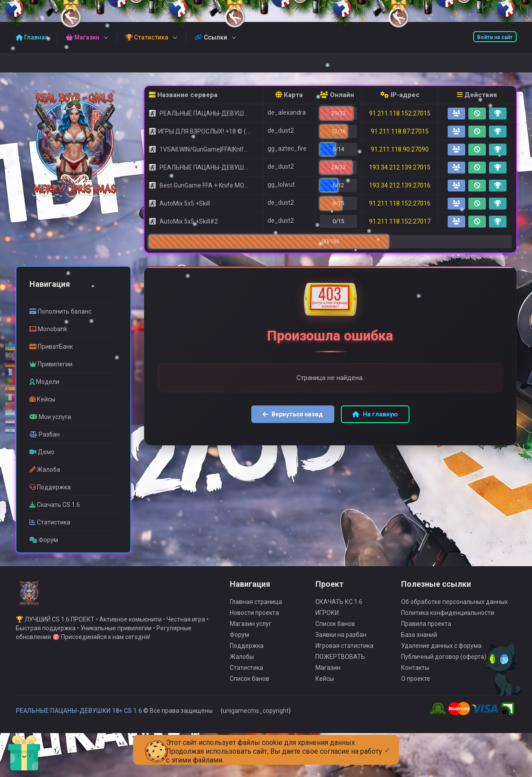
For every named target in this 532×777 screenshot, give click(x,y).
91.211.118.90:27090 (400, 149)
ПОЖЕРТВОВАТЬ (340, 661)
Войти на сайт (495, 37)
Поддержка (247, 650)
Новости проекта (254, 617)
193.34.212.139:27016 (400, 185)
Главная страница (256, 606)
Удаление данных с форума (441, 650)
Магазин (328, 672)
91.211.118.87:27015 (400, 131)
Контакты (415, 672)
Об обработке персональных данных (454, 606)
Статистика (246, 672)
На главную (375, 414)
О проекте (416, 683)
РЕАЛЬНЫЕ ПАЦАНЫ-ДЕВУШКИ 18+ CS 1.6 (79, 715)
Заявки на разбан (341, 639)
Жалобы (242, 661)
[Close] (387, 743)
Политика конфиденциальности (448, 617)
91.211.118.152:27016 (400, 203)
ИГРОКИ (327, 617)
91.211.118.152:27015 (400, 113)
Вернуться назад (293, 414)
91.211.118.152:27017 (400, 221)
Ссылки (211, 37)
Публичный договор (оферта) (444, 661)
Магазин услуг (251, 628)
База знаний (419, 639)
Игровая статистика (344, 650)
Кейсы (325, 683)
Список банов (250, 683)
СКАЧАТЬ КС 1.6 (339, 606)
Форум (239, 639)
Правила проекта (426, 628)
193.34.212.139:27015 (400, 167)
